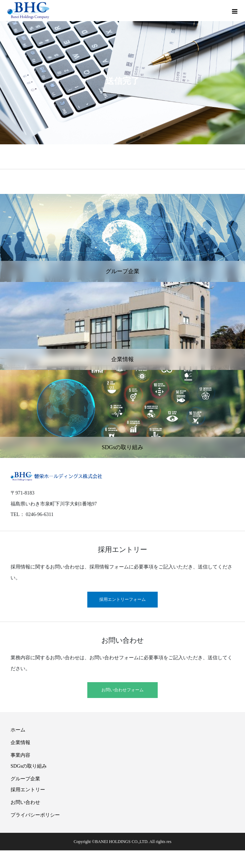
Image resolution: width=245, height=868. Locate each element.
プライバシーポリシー (35, 815)
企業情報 (20, 743)
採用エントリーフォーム (122, 599)
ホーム (18, 730)
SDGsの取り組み (29, 766)
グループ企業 (25, 779)
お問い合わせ (25, 802)
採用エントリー (28, 790)
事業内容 (20, 755)
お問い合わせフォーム (122, 690)
